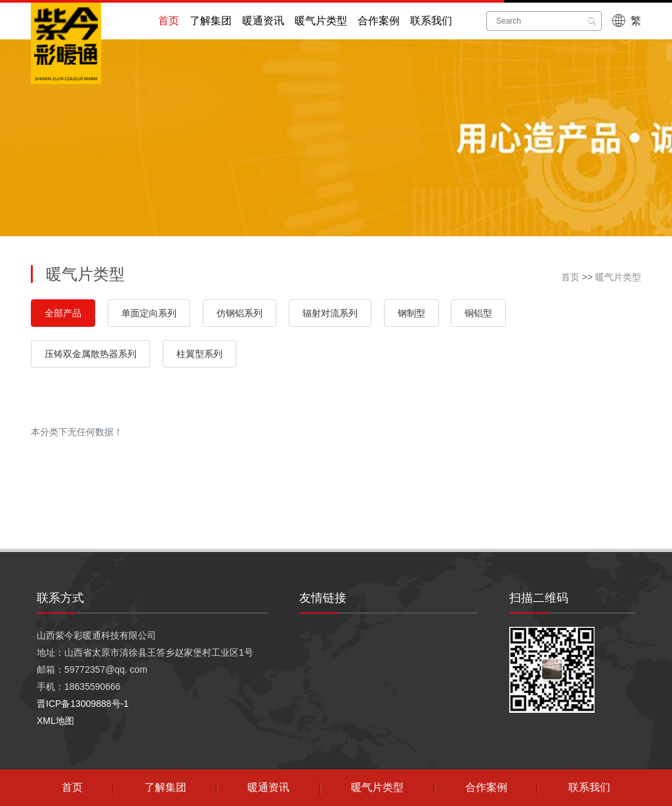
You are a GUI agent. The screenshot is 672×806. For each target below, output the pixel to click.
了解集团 (211, 21)
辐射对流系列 (330, 313)
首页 (169, 21)
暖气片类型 (321, 21)
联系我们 (431, 21)
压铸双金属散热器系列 (91, 354)
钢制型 (411, 313)
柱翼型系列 (199, 354)
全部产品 (63, 313)
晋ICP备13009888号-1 (83, 704)
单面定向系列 (149, 313)
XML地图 (55, 721)
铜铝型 (478, 313)
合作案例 (379, 21)
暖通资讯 (263, 21)
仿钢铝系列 (240, 313)
